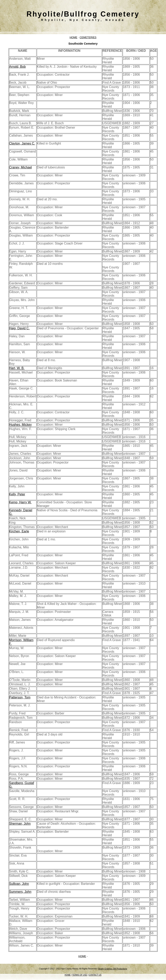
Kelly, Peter (17, 494)
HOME (73, 37)
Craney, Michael (20, 167)
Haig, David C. (19, 328)
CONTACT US (95, 975)
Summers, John (20, 892)
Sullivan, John (19, 884)
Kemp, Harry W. (20, 502)
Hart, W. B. (17, 368)
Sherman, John (20, 824)
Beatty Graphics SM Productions (113, 969)
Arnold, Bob (17, 67)
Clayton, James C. (22, 143)
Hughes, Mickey (20, 425)
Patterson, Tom (20, 697)
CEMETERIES (88, 37)
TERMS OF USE (80, 975)
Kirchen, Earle (19, 531)
